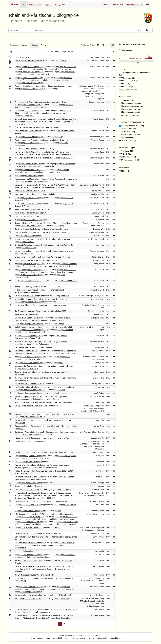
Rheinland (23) (127, 132)
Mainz (83, 638)
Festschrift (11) (127, 138)
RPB (15, 4)
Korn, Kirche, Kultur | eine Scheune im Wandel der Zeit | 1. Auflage (41, 61)
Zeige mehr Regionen (128, 90)
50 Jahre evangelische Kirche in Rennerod (31, 462)
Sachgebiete (60, 5)
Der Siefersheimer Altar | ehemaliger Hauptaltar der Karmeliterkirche (41, 229)
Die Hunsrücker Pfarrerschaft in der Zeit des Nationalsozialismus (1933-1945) (45, 158)
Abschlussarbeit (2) (129, 160)
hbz (117, 638)
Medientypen (125, 168)
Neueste (35, 45)
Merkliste (105, 5)
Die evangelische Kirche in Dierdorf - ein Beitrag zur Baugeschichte (41, 501)
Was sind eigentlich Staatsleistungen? (29, 176)
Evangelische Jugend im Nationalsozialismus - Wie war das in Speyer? (42, 257)
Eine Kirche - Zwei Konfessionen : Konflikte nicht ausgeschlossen (40, 232)
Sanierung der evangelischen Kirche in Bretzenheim (35, 194)
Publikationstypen (127, 148)
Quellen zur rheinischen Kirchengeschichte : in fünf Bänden (38, 511)
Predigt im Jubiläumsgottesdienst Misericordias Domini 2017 (38, 287)
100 (113, 45)
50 (108, 45)
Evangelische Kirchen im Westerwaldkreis (31, 441)
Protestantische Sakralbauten (26, 314)
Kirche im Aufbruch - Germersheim (28, 236)
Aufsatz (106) (126, 151)
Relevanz (25, 45)
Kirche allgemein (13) (129, 109)
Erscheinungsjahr (127, 50)
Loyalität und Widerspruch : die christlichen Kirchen (35, 483)
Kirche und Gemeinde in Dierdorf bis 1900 (31, 486)
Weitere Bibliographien (135, 5)
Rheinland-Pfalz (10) (129, 81)
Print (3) (124, 171)
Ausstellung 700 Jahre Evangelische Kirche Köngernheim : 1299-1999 (42, 599)
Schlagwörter (126, 122)
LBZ (42, 638)
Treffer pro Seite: (88, 45)
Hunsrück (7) (126, 87)
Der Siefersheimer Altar (24, 551)
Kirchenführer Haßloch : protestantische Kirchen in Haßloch (38, 528)
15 (98, 45)
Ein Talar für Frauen (22, 57)
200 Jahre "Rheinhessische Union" (28, 216)
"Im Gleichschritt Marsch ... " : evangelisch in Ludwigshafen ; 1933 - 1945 (43, 311)
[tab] (14, 45)
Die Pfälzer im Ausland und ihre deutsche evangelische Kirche (39, 363)
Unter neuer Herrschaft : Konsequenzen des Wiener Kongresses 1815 (42, 296)
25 (103, 45)
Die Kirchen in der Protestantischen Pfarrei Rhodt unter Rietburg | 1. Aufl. (43, 595)
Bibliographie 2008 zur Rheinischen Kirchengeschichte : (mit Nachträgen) (43, 402)
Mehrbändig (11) (128, 157)
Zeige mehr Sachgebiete (129, 115)
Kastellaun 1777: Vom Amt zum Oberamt (31, 213)
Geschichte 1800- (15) (130, 135)
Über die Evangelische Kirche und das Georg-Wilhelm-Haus (38, 127)
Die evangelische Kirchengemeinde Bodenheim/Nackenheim (38, 533)
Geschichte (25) (127, 129)
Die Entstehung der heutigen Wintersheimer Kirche (34, 575)
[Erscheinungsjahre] (136, 63)
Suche (24, 5)
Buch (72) (125, 154)
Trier (91, 638)
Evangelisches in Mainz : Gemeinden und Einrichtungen (36, 406)
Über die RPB (118, 5)
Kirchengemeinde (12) (130, 112)
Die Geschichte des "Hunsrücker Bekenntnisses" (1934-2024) (39, 137)
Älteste (44, 45)
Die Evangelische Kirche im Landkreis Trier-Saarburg (35, 347)
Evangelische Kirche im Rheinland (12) (135, 74)
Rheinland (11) (127, 78)
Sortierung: (14, 45)
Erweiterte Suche (36, 5)
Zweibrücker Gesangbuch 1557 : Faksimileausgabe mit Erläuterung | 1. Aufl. (44, 452)
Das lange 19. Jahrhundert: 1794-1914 (30, 191)
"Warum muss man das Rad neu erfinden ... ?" (33, 220)
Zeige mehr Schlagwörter (129, 141)
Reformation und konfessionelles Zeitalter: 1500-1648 (35, 209)
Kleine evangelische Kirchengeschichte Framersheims (36, 260)
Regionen (49, 5)
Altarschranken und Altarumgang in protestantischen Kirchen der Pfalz (42, 438)
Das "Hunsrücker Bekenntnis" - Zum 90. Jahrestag (34, 149)
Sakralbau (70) (127, 100)
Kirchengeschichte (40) (130, 103)
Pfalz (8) (124, 84)
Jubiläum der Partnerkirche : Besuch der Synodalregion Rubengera (41, 393)
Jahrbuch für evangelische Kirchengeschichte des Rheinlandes (39, 324)
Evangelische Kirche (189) (132, 126)
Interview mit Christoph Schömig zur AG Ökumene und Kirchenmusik (41, 305)
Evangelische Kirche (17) (131, 106)
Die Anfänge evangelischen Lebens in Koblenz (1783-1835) (38, 384)
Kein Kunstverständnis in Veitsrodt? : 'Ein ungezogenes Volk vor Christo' (43, 490)
